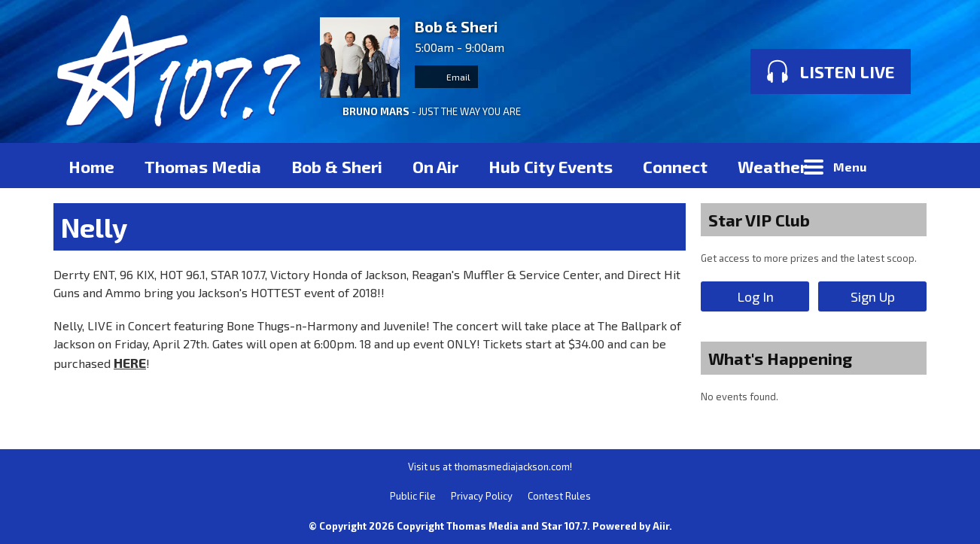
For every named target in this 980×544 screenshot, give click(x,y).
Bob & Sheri (337, 166)
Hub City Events (551, 166)
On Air (435, 166)
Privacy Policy (482, 496)
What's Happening (780, 358)
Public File (413, 496)
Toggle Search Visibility (904, 166)
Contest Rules (559, 496)
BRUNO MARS (376, 111)
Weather (772, 166)
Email (446, 77)
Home (91, 166)
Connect (675, 166)
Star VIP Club (759, 220)
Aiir (661, 526)
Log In (755, 296)
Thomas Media (203, 166)
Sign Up (873, 296)
